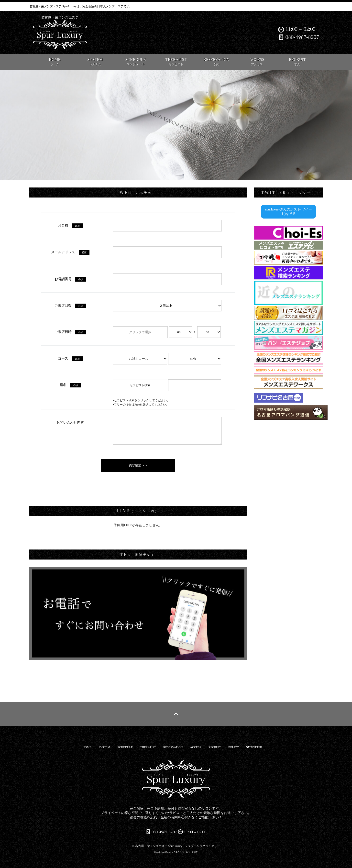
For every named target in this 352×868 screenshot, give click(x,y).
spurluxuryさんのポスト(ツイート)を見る (288, 212)
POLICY (234, 747)
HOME (55, 62)
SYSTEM (95, 62)
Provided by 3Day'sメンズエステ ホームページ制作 (176, 852)
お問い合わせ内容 (70, 423)
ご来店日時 (70, 332)
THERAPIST (176, 62)
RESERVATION (216, 62)
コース (70, 358)
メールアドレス (70, 252)
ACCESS (257, 62)
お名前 (70, 225)
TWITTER (254, 747)
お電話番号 (70, 279)
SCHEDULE (136, 62)
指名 (70, 385)
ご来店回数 (70, 306)
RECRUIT (297, 62)
